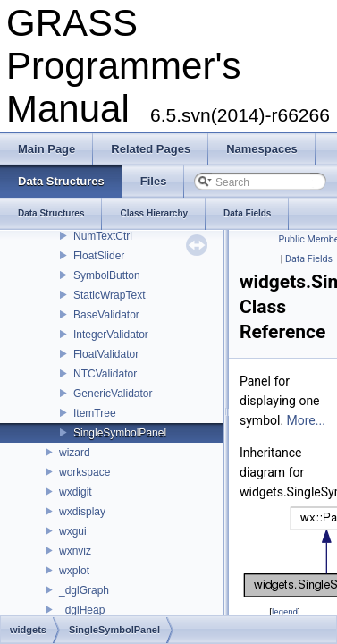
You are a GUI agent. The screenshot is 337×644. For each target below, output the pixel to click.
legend (285, 611)
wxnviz (75, 551)
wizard (75, 453)
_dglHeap (82, 610)
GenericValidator (113, 394)
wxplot (74, 571)
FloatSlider (99, 256)
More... (306, 420)
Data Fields (309, 259)
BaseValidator (106, 315)
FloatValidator (106, 354)
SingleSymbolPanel (120, 433)
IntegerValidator (111, 335)
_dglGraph (84, 590)
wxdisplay (82, 512)
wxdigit (76, 492)
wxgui (73, 531)
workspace (84, 472)
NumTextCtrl (103, 236)
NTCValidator (105, 374)
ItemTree (95, 413)
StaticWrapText (109, 295)
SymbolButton (107, 275)
